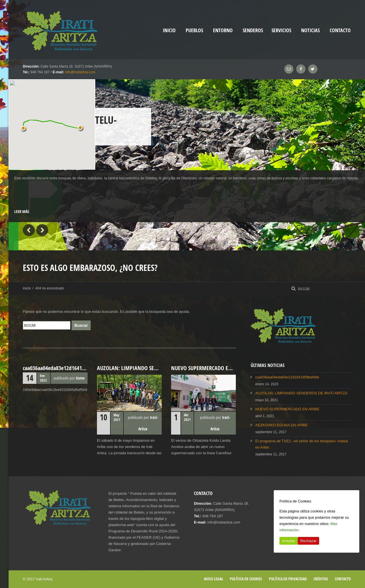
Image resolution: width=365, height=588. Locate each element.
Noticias (310, 30)
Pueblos (194, 30)
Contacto (340, 30)
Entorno (223, 30)
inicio (169, 30)
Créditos (321, 579)
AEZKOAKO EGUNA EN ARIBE (281, 425)
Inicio (27, 288)
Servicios (281, 30)
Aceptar (289, 541)
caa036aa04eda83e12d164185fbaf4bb (287, 377)
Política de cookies (246, 579)
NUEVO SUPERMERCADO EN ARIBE (287, 409)
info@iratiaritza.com (80, 72)
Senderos (253, 30)
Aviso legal (214, 579)
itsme (80, 378)
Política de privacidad (288, 579)
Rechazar (308, 541)
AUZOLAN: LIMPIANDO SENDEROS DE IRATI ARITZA (301, 393)
